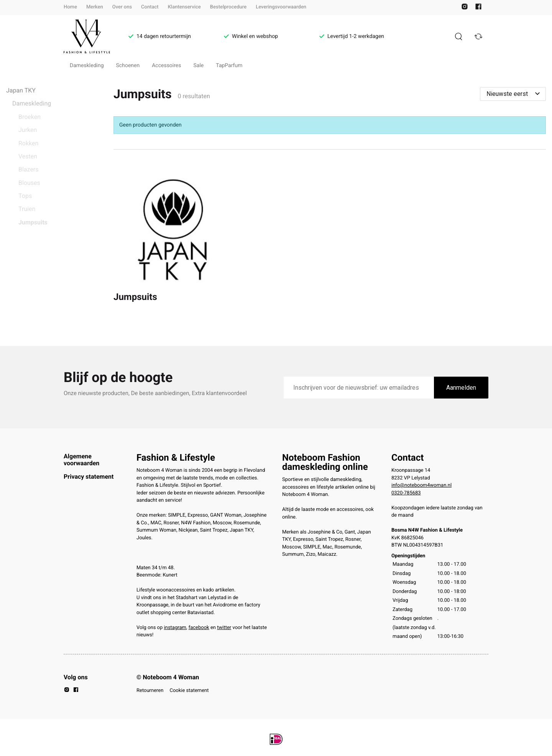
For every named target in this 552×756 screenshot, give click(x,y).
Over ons (122, 7)
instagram (175, 628)
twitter (224, 628)
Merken (95, 7)
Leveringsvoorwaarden (281, 7)
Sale (199, 66)
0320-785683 (406, 493)
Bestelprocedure (228, 7)
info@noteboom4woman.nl (421, 485)
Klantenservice (184, 7)
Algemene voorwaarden (81, 460)
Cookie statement (189, 691)
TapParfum (229, 66)
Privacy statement (89, 477)
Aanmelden (461, 388)
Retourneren (150, 691)
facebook (199, 628)
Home (70, 7)
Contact (150, 7)
